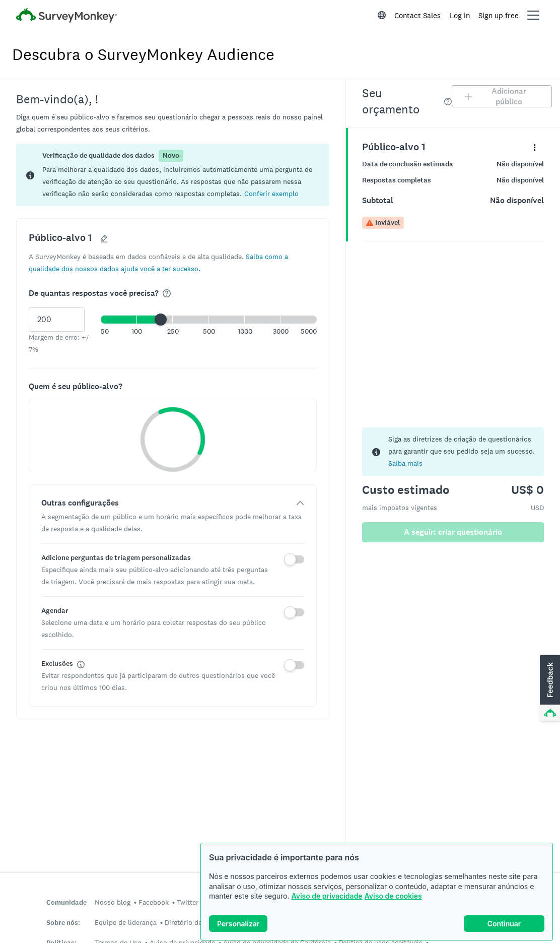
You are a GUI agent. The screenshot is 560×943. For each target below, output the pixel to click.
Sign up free (499, 15)
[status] (173, 175)
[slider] (161, 320)
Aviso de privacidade (327, 896)
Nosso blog (113, 902)
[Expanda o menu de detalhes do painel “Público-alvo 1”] (535, 147)
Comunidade (66, 902)
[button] (271, 193)
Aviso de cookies (393, 896)
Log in (460, 15)
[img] (167, 293)
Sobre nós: (63, 923)
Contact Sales (417, 15)
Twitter (188, 902)
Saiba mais (405, 463)
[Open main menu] (533, 15)
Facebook (154, 902)
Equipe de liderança (126, 922)
